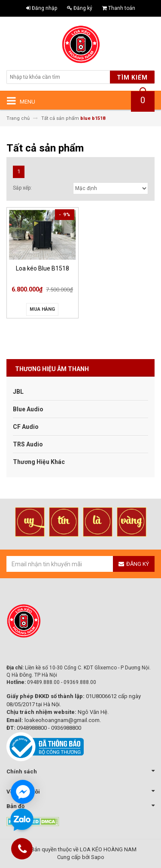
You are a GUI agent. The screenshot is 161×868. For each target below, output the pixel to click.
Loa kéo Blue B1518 (43, 268)
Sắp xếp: (22, 188)
